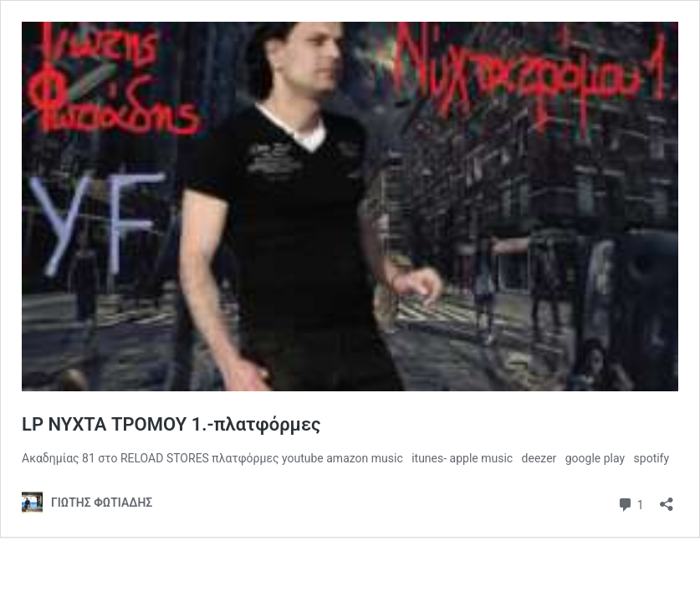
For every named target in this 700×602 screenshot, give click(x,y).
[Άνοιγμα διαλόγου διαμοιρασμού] (667, 499)
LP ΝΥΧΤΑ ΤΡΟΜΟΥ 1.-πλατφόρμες (171, 424)
